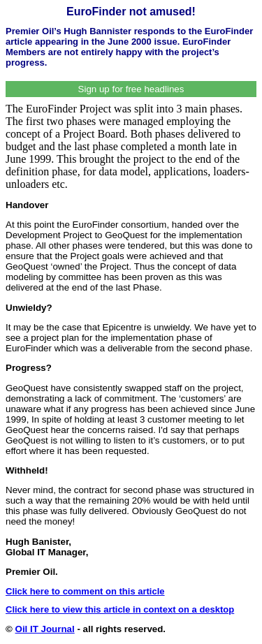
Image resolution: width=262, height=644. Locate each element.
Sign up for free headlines (131, 89)
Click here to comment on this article (85, 591)
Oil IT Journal (45, 629)
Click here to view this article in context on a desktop (120, 609)
